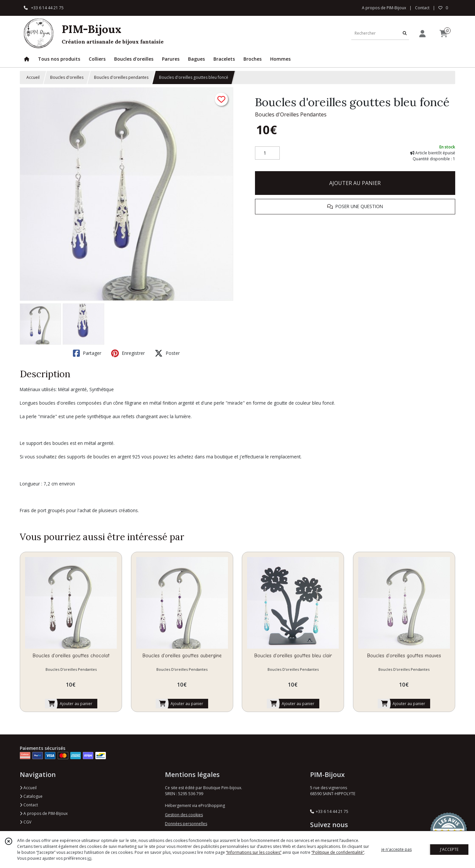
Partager (87, 353)
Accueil (33, 77)
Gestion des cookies (184, 815)
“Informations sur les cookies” (254, 852)
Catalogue (31, 796)
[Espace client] (422, 33)
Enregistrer (128, 353)
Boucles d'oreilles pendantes (121, 77)
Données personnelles (186, 824)
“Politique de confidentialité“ (338, 852)
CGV (26, 822)
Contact (422, 8)
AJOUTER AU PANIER (355, 183)
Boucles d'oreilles (67, 77)
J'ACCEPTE (449, 849)
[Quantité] (267, 153)
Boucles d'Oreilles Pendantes (291, 114)
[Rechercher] (405, 33)
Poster (167, 353)
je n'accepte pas (396, 849)
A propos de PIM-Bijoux (44, 813)
